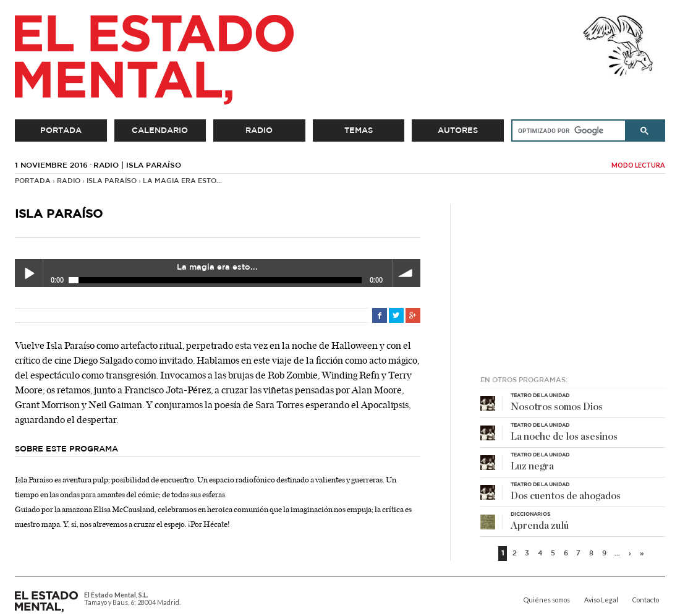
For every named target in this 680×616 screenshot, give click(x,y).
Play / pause (29, 273)
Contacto (646, 600)
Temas (359, 130)
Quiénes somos (547, 600)
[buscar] (564, 130)
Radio (259, 130)
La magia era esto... (182, 181)
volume (406, 273)
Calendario (160, 130)
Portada (61, 130)
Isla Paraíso (112, 181)
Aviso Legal (601, 600)
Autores (458, 130)
